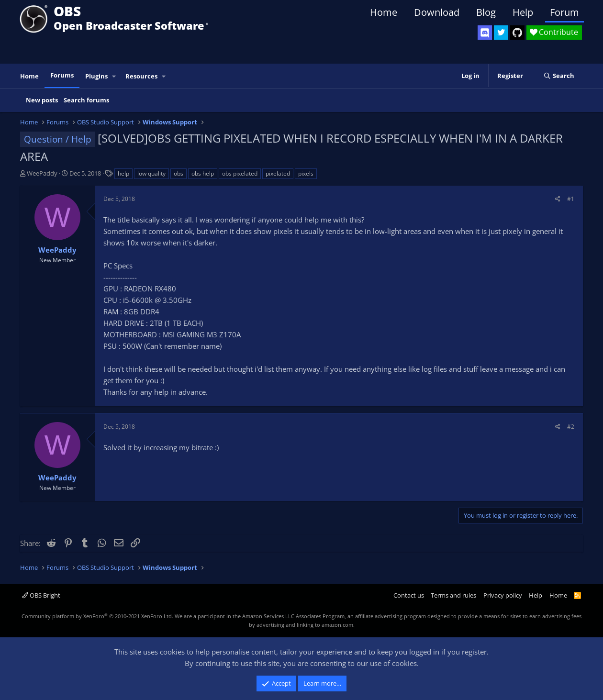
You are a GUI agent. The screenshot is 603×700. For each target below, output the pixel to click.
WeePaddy (42, 173)
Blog (486, 12)
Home (384, 12)
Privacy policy (503, 595)
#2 (571, 427)
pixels (306, 173)
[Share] (558, 199)
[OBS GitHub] (517, 33)
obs (179, 173)
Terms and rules (453, 595)
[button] (114, 76)
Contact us (409, 595)
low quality (151, 173)
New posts (42, 100)
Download (437, 12)
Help (523, 12)
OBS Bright (41, 595)
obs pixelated (240, 173)
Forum (564, 12)
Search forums (86, 100)
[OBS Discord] (485, 33)
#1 (571, 199)
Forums (62, 75)
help (123, 173)
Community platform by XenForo (97, 616)
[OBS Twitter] (501, 33)
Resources (141, 76)
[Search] (559, 76)
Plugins (96, 76)
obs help (203, 173)
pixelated (278, 173)
